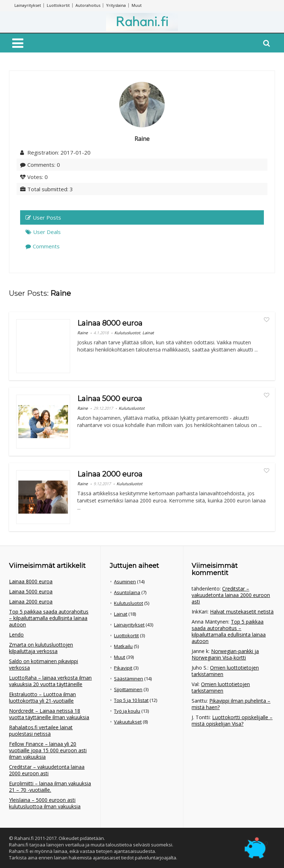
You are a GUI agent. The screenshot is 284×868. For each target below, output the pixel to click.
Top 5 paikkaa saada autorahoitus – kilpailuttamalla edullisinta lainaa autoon (49, 618)
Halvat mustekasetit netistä (242, 612)
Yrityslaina (116, 5)
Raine (83, 333)
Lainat (148, 333)
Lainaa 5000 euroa (110, 399)
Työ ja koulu (127, 711)
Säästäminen (129, 679)
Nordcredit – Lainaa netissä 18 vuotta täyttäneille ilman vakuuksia (49, 714)
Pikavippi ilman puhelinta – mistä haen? (231, 704)
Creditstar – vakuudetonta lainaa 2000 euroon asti (47, 770)
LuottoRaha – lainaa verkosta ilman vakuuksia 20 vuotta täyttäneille (50, 681)
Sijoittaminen (128, 689)
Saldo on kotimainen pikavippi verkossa (43, 664)
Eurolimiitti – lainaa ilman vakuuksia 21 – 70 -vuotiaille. (50, 787)
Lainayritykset (28, 5)
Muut (137, 5)
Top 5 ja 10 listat (131, 700)
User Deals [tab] (43, 232)
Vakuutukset (128, 722)
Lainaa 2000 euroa (110, 474)
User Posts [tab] (43, 217)
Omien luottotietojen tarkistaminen (225, 671)
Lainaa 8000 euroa (110, 323)
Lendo (16, 635)
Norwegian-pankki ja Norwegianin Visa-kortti (225, 654)
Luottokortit (58, 5)
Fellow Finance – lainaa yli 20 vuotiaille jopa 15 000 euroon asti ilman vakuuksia (48, 750)
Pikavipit (123, 668)
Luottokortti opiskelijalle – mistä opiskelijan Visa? (232, 720)
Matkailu (123, 646)
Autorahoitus (88, 5)
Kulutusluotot (127, 333)
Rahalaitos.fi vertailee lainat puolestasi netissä (41, 731)
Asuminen (125, 582)
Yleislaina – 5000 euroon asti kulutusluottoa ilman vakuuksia (45, 803)
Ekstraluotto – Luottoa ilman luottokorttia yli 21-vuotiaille (42, 697)
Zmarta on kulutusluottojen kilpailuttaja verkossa (41, 648)
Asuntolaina (127, 592)
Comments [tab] (43, 246)
